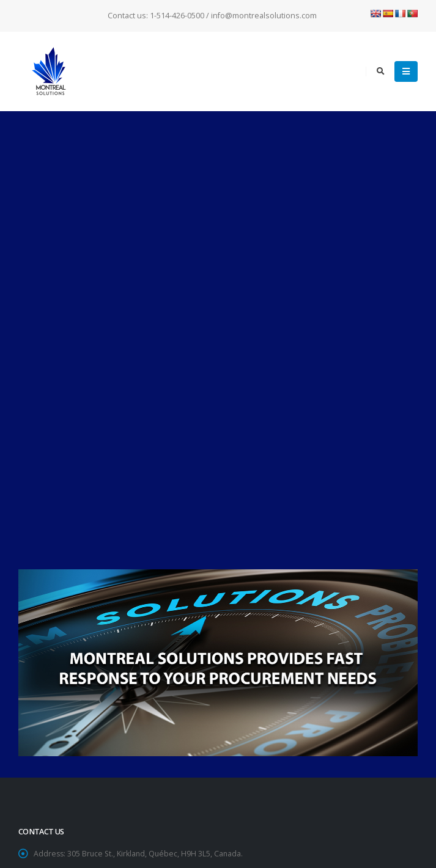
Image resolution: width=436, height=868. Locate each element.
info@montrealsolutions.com (109, 534)
